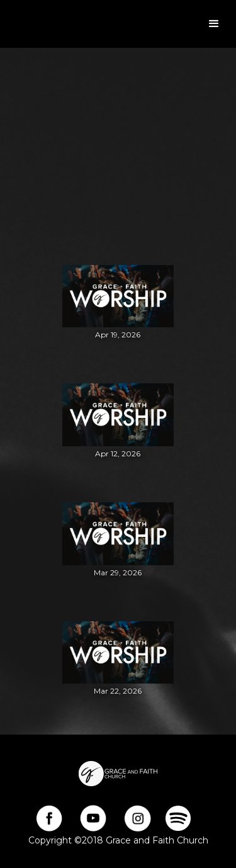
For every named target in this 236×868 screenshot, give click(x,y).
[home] (6, 24)
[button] (214, 24)
